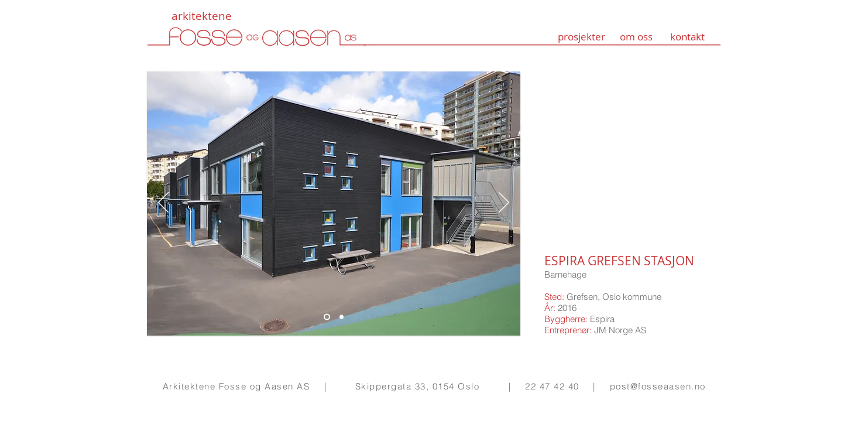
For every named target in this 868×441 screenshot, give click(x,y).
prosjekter (581, 37)
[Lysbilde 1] (342, 317)
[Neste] (504, 203)
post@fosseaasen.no (658, 386)
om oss (636, 37)
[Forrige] (163, 203)
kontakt (687, 37)
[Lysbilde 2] (327, 317)
